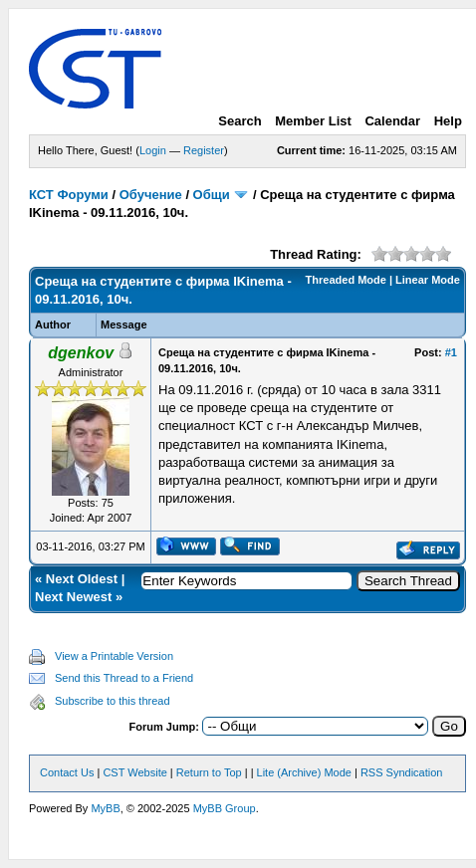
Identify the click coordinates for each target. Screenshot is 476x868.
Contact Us (67, 772)
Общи (212, 195)
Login (153, 150)
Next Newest (73, 597)
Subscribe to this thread (113, 701)
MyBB (105, 808)
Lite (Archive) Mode (304, 772)
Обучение (151, 195)
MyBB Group (225, 808)
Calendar (392, 121)
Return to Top (209, 772)
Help (448, 121)
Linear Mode (428, 280)
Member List (313, 121)
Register (204, 150)
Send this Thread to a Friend (124, 678)
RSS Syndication (402, 772)
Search (239, 121)
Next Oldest (82, 579)
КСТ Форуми (69, 195)
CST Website (134, 772)
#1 (451, 352)
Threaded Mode (346, 280)
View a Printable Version (114, 656)
